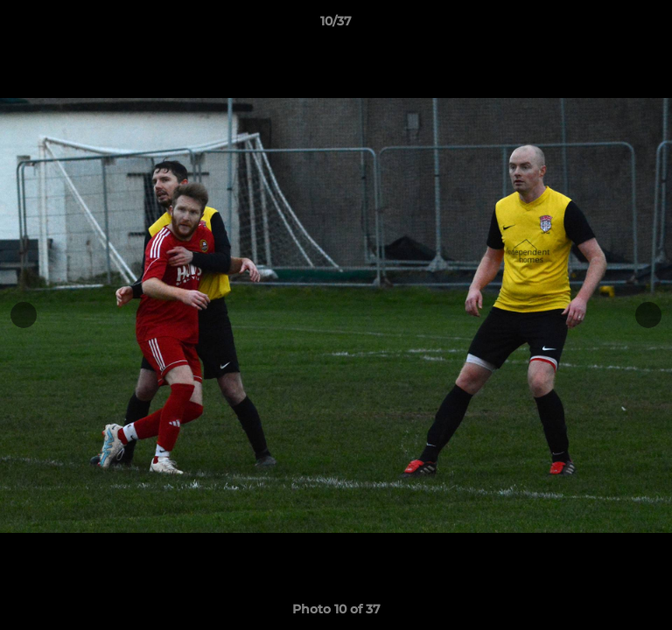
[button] (651, 25)
